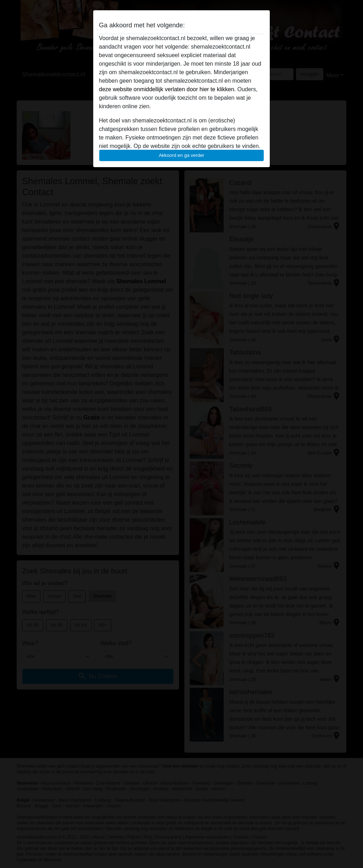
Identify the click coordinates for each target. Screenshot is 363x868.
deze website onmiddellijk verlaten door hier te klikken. (167, 89)
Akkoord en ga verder (181, 155)
